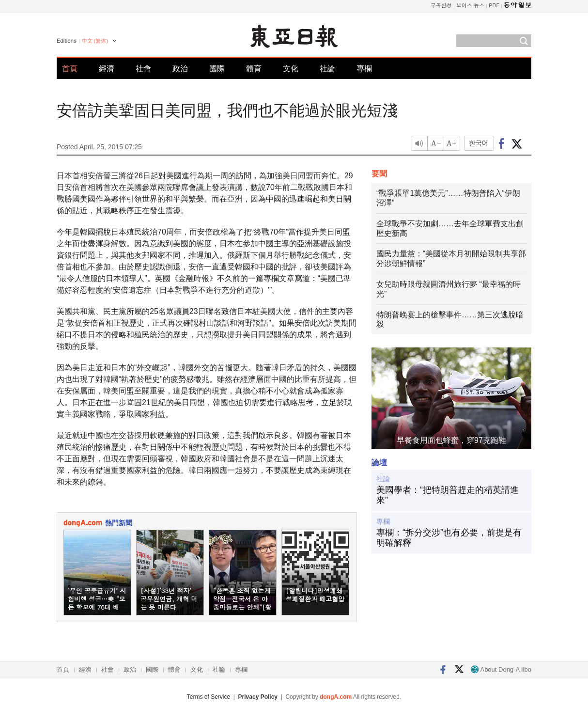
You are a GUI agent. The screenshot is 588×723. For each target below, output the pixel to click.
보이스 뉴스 (471, 5)
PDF (494, 5)
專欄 (364, 69)
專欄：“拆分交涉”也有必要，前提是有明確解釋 (449, 538)
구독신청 (441, 5)
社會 (143, 69)
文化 (291, 69)
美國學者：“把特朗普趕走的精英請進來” (448, 495)
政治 (180, 69)
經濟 (107, 69)
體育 (254, 69)
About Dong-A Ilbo (501, 669)
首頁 (70, 69)
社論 (327, 69)
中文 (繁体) (95, 41)
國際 (217, 69)
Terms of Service (209, 697)
